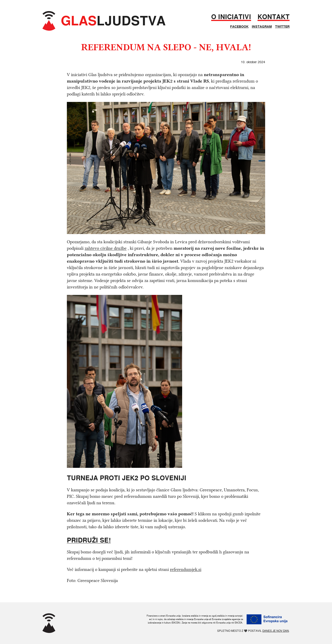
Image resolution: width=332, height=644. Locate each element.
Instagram (262, 27)
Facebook (239, 27)
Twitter (282, 27)
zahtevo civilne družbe (106, 248)
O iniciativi (231, 17)
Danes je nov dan (276, 631)
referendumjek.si (186, 569)
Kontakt (274, 17)
